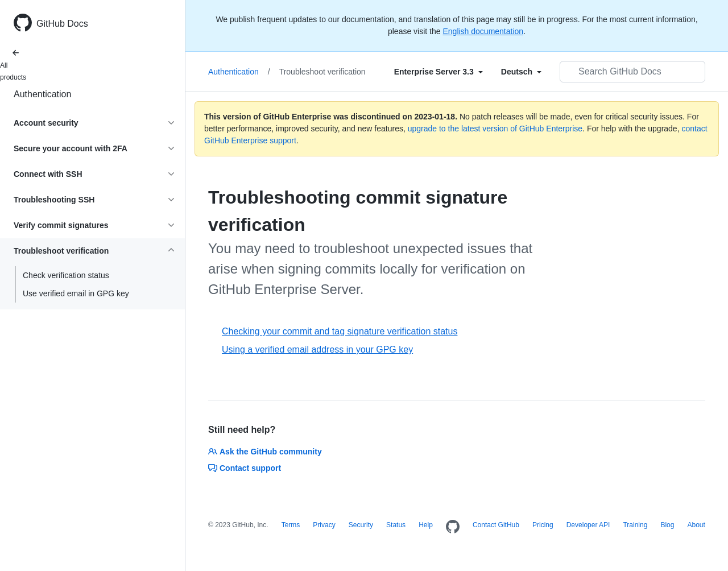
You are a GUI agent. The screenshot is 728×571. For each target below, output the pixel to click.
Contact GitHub (496, 525)
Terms (291, 525)
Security (361, 525)
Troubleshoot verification (322, 72)
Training (635, 525)
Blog (667, 525)
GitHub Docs (62, 24)
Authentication (42, 94)
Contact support (245, 468)
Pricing (543, 525)
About (696, 525)
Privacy (324, 525)
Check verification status (66, 275)
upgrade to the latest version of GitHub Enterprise (495, 129)
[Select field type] (439, 72)
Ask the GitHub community (265, 452)
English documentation (483, 31)
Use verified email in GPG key (76, 293)
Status (396, 525)
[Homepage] (453, 527)
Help (426, 525)
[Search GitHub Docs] (632, 72)
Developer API (588, 525)
